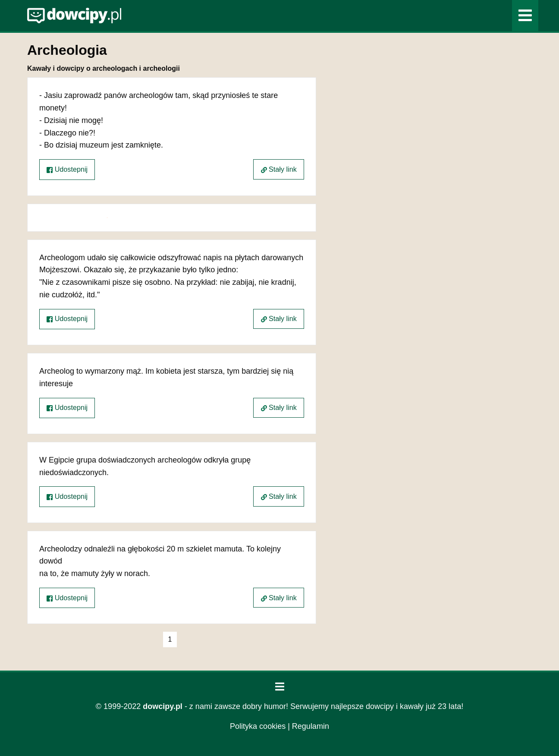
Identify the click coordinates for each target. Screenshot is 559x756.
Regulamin (311, 726)
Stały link (279, 169)
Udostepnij (67, 169)
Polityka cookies (258, 726)
